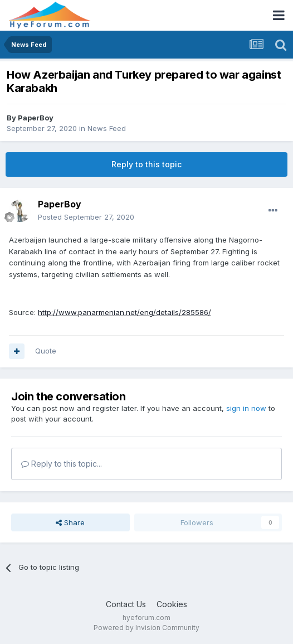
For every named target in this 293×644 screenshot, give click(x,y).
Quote (46, 351)
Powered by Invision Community (146, 628)
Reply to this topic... (62, 464)
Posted (86, 217)
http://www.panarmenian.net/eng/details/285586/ (124, 312)
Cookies (172, 604)
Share (70, 522)
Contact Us (126, 604)
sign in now (246, 408)
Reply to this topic (146, 164)
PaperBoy (36, 118)
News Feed (107, 128)
